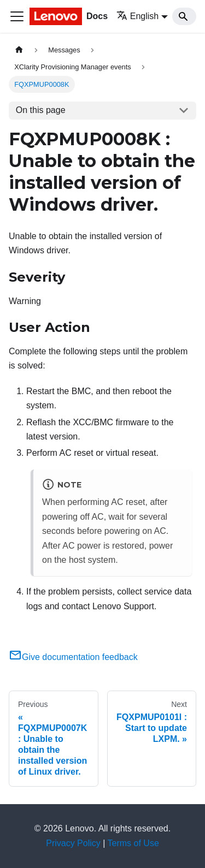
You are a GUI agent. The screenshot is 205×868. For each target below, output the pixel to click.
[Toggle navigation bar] (17, 16)
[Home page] (19, 50)
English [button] (137, 16)
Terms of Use (133, 843)
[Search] (184, 16)
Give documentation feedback (73, 657)
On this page (41, 110)
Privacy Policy (73, 843)
